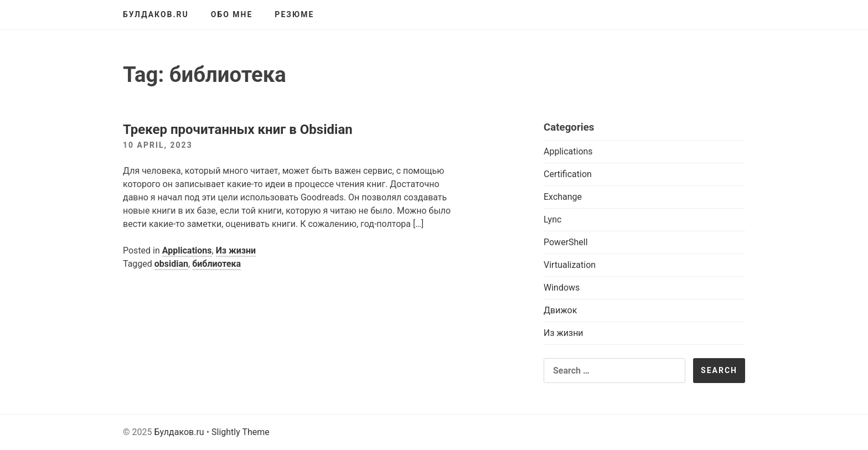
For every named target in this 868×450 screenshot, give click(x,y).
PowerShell (566, 242)
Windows (562, 288)
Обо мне (232, 14)
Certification (568, 174)
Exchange (563, 197)
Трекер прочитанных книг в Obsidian (238, 130)
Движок (560, 310)
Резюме (294, 14)
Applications (187, 250)
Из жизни (236, 250)
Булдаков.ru (156, 14)
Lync (552, 219)
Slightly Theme (241, 432)
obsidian (171, 264)
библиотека (216, 264)
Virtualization (570, 265)
